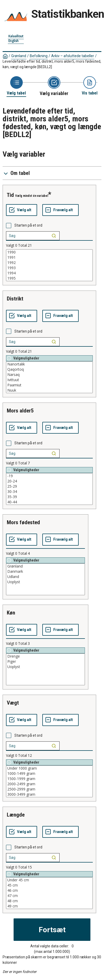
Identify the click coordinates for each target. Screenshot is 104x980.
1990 (49, 252)
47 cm (49, 896)
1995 (49, 278)
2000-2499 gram (49, 784)
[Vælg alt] (22, 210)
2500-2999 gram (49, 789)
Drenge (45, 656)
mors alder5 (20, 411)
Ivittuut (49, 380)
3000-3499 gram (49, 794)
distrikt (15, 299)
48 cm (49, 901)
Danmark (45, 571)
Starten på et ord (28, 225)
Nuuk (49, 390)
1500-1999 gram (49, 779)
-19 (49, 476)
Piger (45, 662)
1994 (49, 273)
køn (11, 613)
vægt (13, 703)
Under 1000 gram (49, 768)
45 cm (49, 885)
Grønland (19, 56)
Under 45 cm (49, 880)
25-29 (49, 486)
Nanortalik (49, 364)
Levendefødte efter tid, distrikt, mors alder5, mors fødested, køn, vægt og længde (52, 64)
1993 (49, 268)
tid (10, 195)
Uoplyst (45, 582)
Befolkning (39, 56)
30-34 (49, 492)
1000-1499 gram (49, 774)
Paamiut (49, 385)
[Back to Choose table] (16, 86)
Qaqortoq (49, 369)
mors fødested (23, 522)
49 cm (49, 906)
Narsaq (49, 375)
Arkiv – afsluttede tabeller (73, 56)
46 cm (49, 890)
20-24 (49, 481)
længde (16, 815)
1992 (49, 263)
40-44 (49, 502)
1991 (49, 257)
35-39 (49, 497)
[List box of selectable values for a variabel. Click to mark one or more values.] (49, 265)
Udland (45, 577)
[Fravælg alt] (60, 210)
